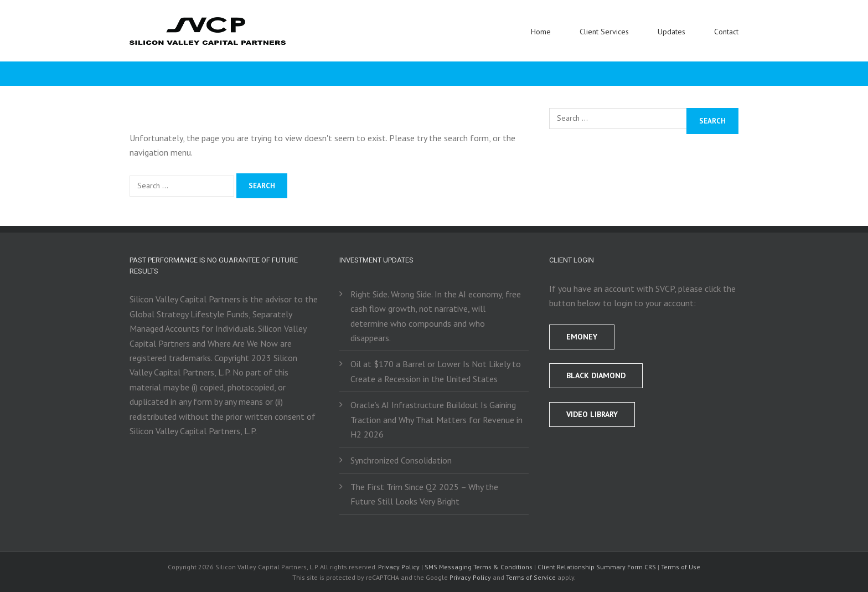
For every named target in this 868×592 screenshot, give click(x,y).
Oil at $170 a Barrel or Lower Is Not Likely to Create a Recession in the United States (436, 371)
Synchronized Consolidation (401, 460)
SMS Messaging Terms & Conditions (479, 567)
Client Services (604, 32)
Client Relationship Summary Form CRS (597, 567)
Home (541, 32)
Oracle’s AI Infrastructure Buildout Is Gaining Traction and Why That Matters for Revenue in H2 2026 (436, 419)
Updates (671, 32)
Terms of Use (681, 567)
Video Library (592, 414)
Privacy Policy (399, 567)
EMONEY (582, 337)
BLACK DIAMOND (596, 375)
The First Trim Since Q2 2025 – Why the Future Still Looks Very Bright (424, 494)
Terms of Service (531, 577)
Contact (726, 32)
